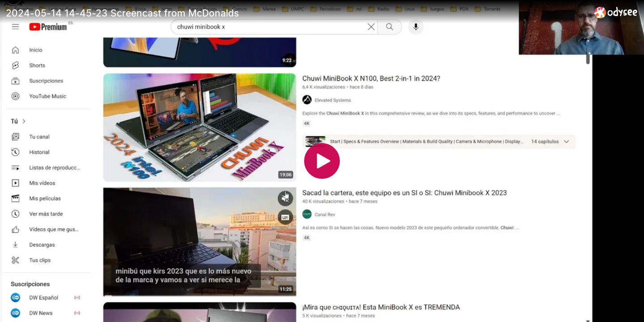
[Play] (322, 161)
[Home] (616, 12)
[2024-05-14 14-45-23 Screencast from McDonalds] (297, 13)
